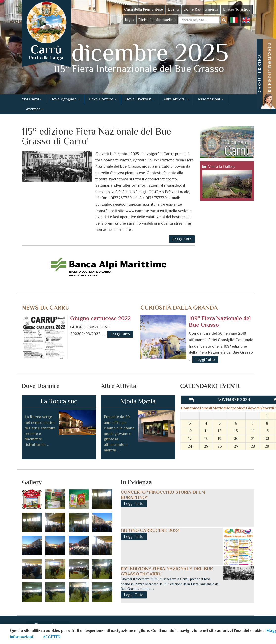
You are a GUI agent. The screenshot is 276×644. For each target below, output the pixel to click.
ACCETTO (52, 637)
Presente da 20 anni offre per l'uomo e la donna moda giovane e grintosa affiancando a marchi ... (119, 433)
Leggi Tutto (182, 239)
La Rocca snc (59, 401)
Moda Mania (138, 401)
